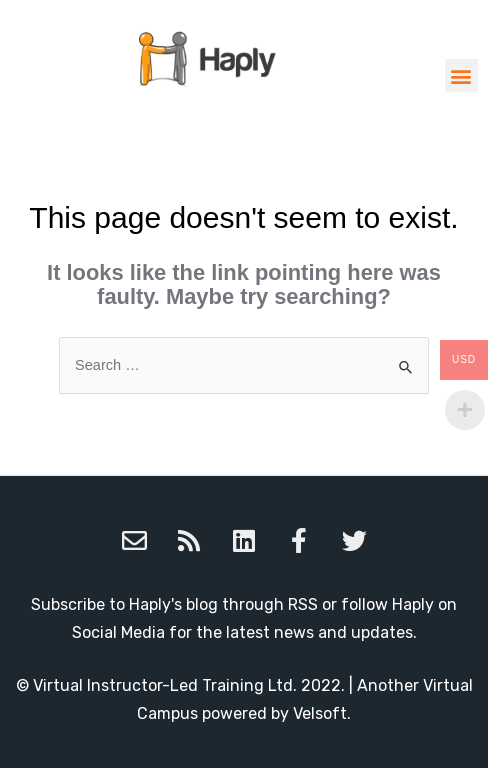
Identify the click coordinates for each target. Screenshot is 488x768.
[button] (461, 75)
